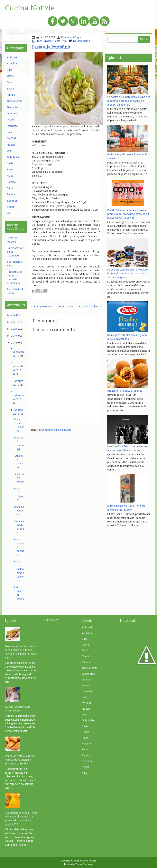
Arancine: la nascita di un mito (125, 391)
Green (39, 41)
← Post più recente (42, 306)
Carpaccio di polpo (19, 478)
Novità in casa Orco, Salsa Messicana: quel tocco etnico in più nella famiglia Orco (21, 652)
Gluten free (13, 107)
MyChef (48, 41)
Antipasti (12, 57)
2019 (14, 336)
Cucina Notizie (30, 8)
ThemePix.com (84, 864)
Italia (10, 132)
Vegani (11, 207)
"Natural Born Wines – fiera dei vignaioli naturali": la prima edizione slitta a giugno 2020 (21, 819)
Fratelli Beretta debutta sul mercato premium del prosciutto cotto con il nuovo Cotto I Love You (128, 214)
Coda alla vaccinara (19, 510)
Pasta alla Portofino (51, 47)
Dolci (10, 82)
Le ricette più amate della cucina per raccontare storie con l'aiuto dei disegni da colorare (128, 101)
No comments (82, 41)
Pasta (57, 41)
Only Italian (13, 157)
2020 (14, 329)
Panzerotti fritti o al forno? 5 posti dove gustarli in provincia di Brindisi (21, 760)
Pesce (11, 170)
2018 (14, 343)
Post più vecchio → (90, 306)
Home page (66, 306)
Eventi (10, 89)
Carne (10, 76)
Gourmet (12, 113)
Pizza (10, 176)
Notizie (11, 145)
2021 (14, 322)
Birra (10, 70)
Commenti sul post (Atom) (57, 430)
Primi (64, 41)
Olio (9, 151)
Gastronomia (15, 101)
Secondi (12, 201)
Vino (10, 213)
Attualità (12, 63)
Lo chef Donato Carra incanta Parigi (18, 709)
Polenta (11, 182)
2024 (14, 315)
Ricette (11, 194)
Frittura (11, 95)
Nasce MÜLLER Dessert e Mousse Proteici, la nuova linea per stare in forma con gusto (127, 273)
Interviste (12, 126)
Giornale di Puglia (71, 37)
